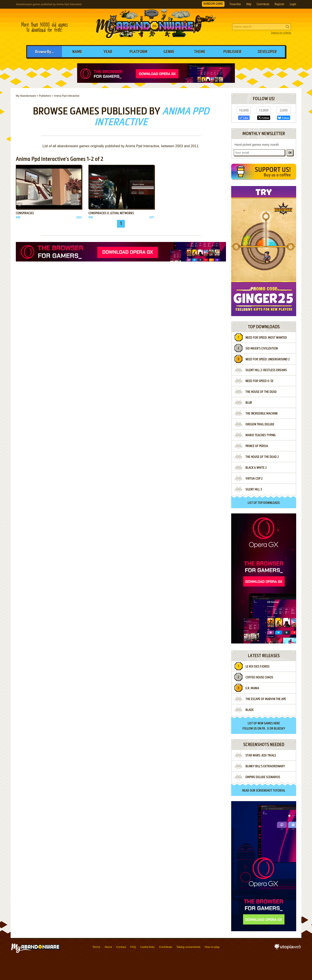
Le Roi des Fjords (258, 667)
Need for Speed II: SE (259, 381)
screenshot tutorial (271, 791)
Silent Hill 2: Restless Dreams (266, 370)
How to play (212, 947)
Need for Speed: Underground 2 (268, 359)
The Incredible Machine (262, 414)
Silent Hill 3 (254, 490)
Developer (267, 52)
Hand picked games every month (257, 145)
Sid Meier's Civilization (262, 349)
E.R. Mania (252, 688)
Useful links (147, 947)
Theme (200, 52)
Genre (169, 52)
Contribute (263, 4)
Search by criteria (281, 33)
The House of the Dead (261, 392)
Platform (138, 52)
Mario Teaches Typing (261, 435)
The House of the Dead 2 (262, 457)
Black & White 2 (256, 468)
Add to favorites (19, 205)
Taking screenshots (188, 947)
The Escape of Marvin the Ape (266, 699)
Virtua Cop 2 (254, 479)
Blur (249, 403)
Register (279, 4)
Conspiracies (25, 213)
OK (290, 153)
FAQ (133, 947)
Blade (250, 710)
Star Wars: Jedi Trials (261, 756)
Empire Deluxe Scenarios (263, 777)
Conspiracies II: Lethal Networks (111, 213)
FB (263, 729)
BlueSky (279, 729)
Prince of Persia (257, 446)
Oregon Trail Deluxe (260, 425)
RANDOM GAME (213, 4)
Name (77, 52)
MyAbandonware (156, 27)
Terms (96, 947)
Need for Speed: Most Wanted (266, 338)
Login (293, 4)
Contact (121, 947)
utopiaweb (288, 948)
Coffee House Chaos (259, 678)
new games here (269, 724)
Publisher (232, 52)
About (108, 947)
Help (249, 4)
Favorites (235, 4)
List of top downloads (264, 503)
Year (108, 52)
